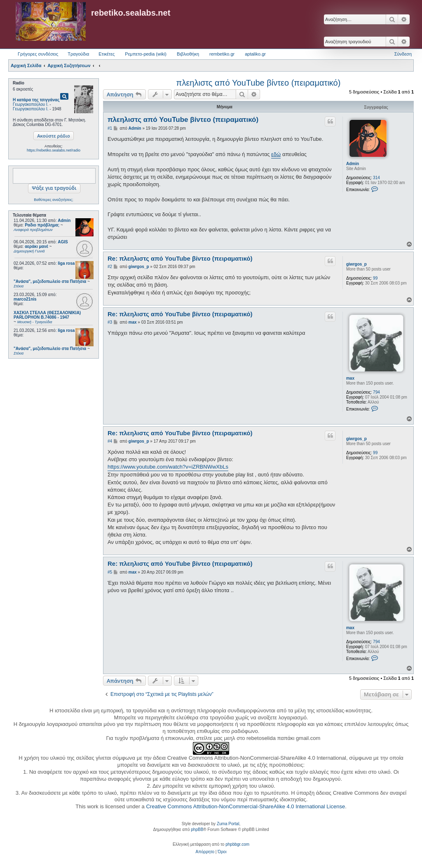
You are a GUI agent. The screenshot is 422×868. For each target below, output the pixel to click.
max (350, 378)
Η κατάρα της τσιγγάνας (36, 100)
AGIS (63, 242)
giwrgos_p (356, 264)
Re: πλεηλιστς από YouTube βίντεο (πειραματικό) (180, 258)
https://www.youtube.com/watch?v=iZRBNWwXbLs (168, 467)
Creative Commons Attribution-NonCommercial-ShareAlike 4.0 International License (245, 806)
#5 (110, 572)
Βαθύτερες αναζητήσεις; (53, 200)
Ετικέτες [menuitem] (107, 54)
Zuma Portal (228, 824)
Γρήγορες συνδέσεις (38, 54)
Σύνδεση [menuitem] (403, 54)
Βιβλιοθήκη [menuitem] (188, 54)
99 (375, 278)
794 (376, 392)
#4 (110, 441)
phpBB (197, 829)
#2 (110, 267)
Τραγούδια (78, 54)
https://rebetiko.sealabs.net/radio (54, 150)
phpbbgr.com (237, 844)
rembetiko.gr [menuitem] (222, 54)
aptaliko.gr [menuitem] (255, 54)
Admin (64, 220)
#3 (110, 322)
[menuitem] (205, 852)
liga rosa (66, 263)
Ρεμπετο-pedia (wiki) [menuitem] (146, 54)
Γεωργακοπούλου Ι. (31, 104)
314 (376, 178)
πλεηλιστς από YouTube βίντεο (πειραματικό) (259, 83)
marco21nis (25, 299)
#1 (110, 128)
